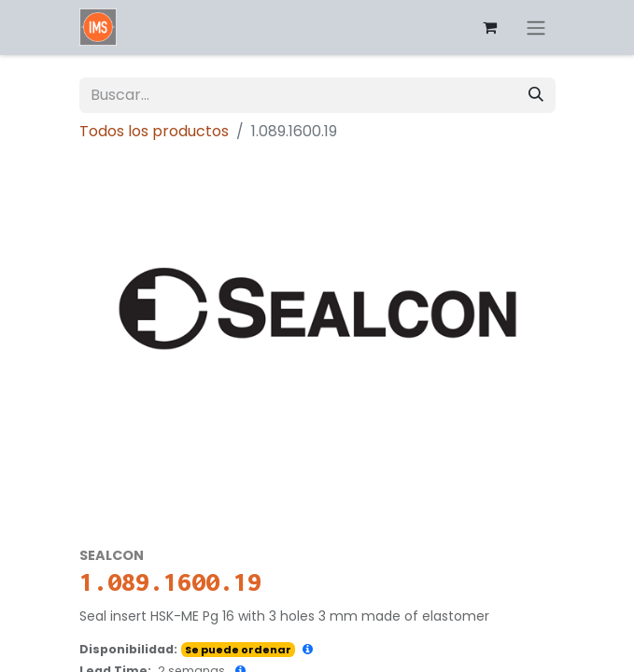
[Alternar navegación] (536, 28)
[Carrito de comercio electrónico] (490, 27)
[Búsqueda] (536, 95)
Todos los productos (154, 131)
